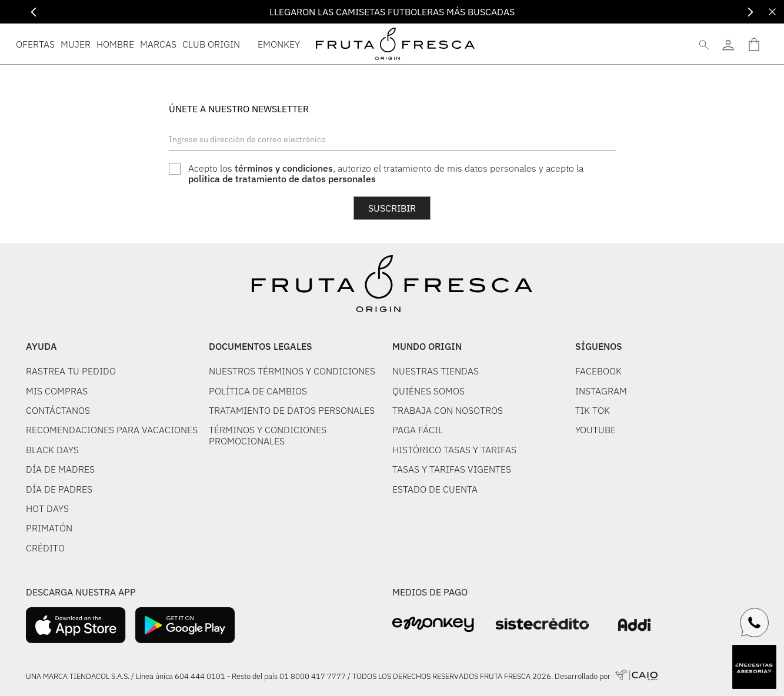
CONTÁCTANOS (58, 410)
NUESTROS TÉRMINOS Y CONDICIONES (292, 371)
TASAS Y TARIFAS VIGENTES (452, 469)
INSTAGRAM (601, 391)
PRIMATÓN (49, 528)
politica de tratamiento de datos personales (282, 179)
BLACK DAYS (52, 450)
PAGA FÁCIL (418, 430)
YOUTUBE (595, 430)
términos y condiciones (284, 168)
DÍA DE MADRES (60, 469)
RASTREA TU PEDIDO (71, 371)
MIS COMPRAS (57, 391)
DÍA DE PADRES (59, 489)
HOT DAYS (47, 508)
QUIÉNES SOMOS (428, 391)
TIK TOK (593, 410)
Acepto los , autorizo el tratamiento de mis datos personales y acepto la (386, 174)
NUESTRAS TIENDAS (436, 371)
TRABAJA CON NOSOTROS (448, 410)
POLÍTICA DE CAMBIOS (258, 391)
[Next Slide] (750, 12)
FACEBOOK (598, 371)
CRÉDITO (45, 548)
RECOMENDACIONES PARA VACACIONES (112, 430)
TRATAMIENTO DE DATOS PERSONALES (292, 410)
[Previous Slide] (34, 12)
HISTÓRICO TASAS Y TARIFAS (454, 450)
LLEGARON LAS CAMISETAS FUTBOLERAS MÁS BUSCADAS (392, 12)
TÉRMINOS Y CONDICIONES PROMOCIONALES (268, 435)
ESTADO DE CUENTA (435, 489)
